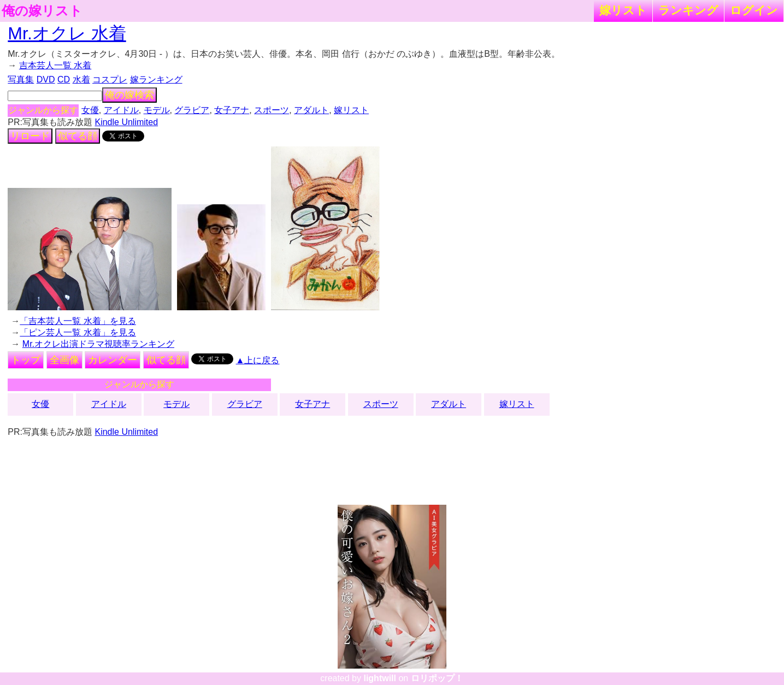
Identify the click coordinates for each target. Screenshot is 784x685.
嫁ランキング (156, 79)
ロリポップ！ (437, 678)
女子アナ (232, 110)
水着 (81, 79)
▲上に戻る (258, 360)
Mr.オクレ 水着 (67, 33)
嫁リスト (623, 10)
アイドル (121, 110)
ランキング (688, 10)
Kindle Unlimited (126, 122)
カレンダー (113, 360)
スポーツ (272, 110)
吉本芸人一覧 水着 (55, 65)
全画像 (64, 360)
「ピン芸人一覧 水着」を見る (78, 332)
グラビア (192, 110)
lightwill (380, 678)
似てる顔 (78, 136)
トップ (26, 360)
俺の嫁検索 (129, 95)
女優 (90, 110)
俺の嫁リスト (42, 11)
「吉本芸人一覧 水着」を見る (78, 321)
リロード (30, 136)
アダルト (311, 110)
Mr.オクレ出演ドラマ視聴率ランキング (98, 344)
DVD (46, 79)
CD (64, 79)
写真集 (21, 79)
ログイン (754, 10)
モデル (157, 110)
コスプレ (110, 79)
